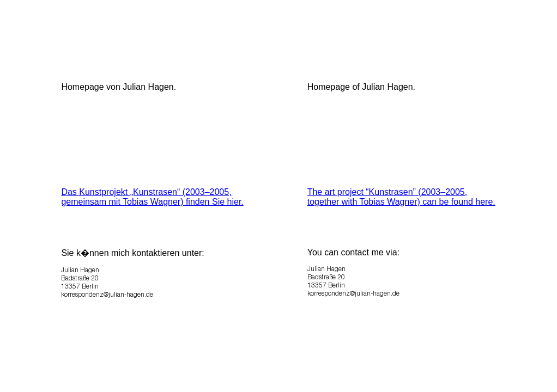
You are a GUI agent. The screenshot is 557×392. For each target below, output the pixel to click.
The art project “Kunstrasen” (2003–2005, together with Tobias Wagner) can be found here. (401, 197)
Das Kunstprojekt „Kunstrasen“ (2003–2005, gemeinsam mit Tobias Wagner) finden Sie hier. (152, 197)
